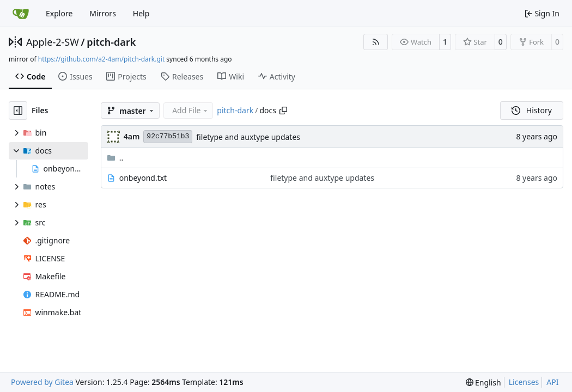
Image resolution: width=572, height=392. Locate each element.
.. (115, 158)
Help (141, 13)
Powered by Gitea (42, 382)
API (552, 382)
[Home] (21, 14)
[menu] (483, 382)
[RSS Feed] (376, 42)
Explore (59, 13)
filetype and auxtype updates (248, 137)
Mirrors (103, 13)
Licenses (524, 382)
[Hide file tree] (18, 111)
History (532, 110)
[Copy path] (283, 111)
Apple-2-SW (53, 42)
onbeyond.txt (143, 178)
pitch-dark (111, 42)
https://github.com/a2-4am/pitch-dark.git (101, 59)
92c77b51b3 (168, 136)
